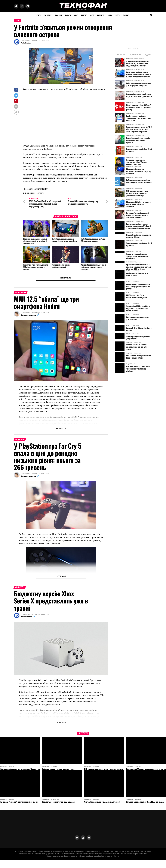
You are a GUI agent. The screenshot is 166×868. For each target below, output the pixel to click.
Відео (118, 15)
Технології (48, 15)
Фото (92, 15)
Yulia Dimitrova (27, 43)
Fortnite (40, 193)
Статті (39, 15)
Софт (76, 15)
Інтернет (84, 15)
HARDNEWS (101, 15)
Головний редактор (29, 315)
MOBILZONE (58, 15)
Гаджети (68, 15)
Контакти (126, 15)
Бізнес (110, 15)
